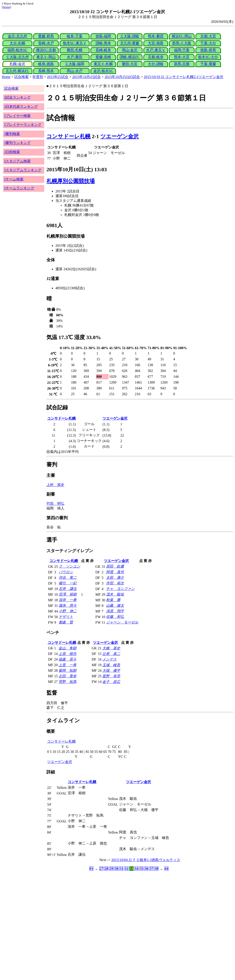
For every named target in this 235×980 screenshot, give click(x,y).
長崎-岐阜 (103, 50)
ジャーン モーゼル (122, 622)
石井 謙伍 (68, 589)
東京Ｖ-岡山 (46, 57)
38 (156, 869)
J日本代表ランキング (21, 107)
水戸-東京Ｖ (156, 50)
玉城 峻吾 (111, 665)
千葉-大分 (208, 43)
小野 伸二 (68, 611)
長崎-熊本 (46, 71)
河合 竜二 (68, 578)
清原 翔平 (115, 611)
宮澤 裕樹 (68, 594)
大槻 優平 (111, 671)
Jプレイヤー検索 (17, 116)
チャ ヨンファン (120, 589)
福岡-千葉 (182, 50)
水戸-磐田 (74, 57)
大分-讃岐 (156, 64)
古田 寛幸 (67, 676)
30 (116, 869)
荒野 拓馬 (67, 682)
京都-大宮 (208, 36)
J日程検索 (12, 152)
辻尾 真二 (111, 654)
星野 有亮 (111, 676)
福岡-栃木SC (17, 50)
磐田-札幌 (74, 50)
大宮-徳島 (156, 43)
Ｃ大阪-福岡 (74, 64)
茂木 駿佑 (115, 594)
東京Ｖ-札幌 (103, 64)
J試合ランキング (17, 97)
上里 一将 (67, 665)
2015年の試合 (58, 77)
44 (166, 869)
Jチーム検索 (14, 179)
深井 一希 (68, 600)
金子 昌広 (111, 682)
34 (136, 869)
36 (146, 869)
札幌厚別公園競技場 (71, 181)
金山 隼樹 (67, 648)
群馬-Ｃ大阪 (182, 43)
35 (141, 869)
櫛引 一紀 (68, 583)
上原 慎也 (67, 654)
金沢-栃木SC (103, 71)
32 (126, 869)
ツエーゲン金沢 (120, 136)
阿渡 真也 (115, 572)
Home (6, 7)
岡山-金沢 (130, 50)
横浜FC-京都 (46, 50)
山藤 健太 (115, 605)
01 (91, 869)
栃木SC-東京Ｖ (75, 43)
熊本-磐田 (156, 36)
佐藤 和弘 (115, 617)
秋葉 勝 (113, 600)
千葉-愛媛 (208, 64)
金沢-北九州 (17, 36)
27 (101, 869)
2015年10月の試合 (86, 77)
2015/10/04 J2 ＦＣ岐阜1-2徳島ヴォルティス (146, 860)
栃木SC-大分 (208, 57)
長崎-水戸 (46, 43)
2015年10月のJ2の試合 (122, 77)
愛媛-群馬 (46, 36)
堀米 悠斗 (68, 605)
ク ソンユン (69, 566)
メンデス (109, 659)
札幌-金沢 (17, 64)
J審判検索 (12, 134)
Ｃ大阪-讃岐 (130, 36)
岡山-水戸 (74, 71)
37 (151, 869)
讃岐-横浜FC (130, 57)
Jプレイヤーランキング (23, 125)
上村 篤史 (55, 485)
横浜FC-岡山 (182, 36)
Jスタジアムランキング (23, 170)
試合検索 (21, 77)
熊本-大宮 (182, 57)
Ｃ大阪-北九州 (17, 57)
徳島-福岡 (103, 36)
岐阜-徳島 (46, 64)
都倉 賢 (66, 622)
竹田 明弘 (55, 504)
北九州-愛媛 (130, 43)
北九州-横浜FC (17, 71)
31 (121, 869)
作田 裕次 (115, 583)
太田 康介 (115, 578)
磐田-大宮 (130, 64)
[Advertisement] (96, 907)
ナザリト (66, 617)
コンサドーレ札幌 (68, 136)
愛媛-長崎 (103, 57)
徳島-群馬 (208, 50)
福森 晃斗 (67, 659)
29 (111, 869)
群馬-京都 (182, 64)
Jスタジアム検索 (17, 161)
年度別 (38, 77)
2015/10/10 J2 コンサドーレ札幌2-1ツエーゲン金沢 (184, 77)
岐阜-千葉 (74, 36)
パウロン (66, 572)
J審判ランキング (17, 143)
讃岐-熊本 (103, 43)
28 (106, 869)
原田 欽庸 (115, 566)
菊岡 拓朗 (67, 671)
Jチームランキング (19, 188)
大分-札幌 (17, 43)
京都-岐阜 (156, 57)
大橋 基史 (111, 648)
